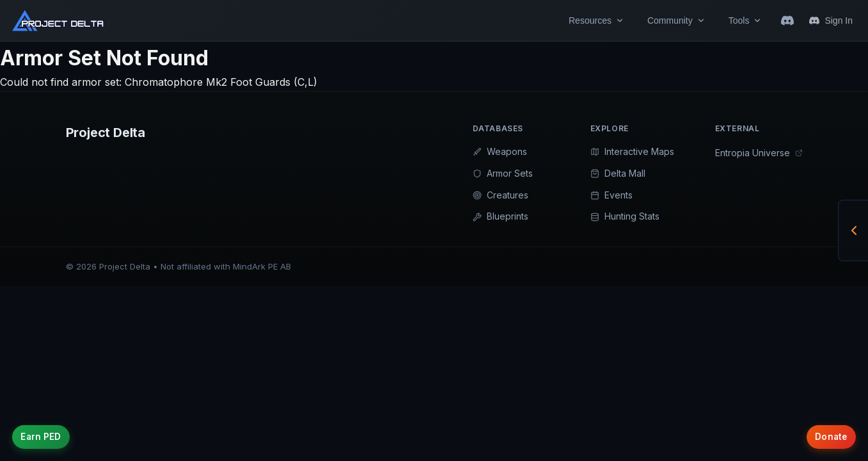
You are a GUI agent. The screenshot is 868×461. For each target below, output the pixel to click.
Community (676, 20)
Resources (596, 20)
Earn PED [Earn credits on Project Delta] (46, 433)
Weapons (500, 151)
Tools (746, 20)
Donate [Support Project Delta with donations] (825, 433)
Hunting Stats (625, 216)
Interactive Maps (632, 151)
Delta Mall (618, 173)
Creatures (501, 195)
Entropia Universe (759, 153)
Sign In (831, 20)
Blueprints (501, 216)
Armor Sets (503, 173)
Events (612, 195)
